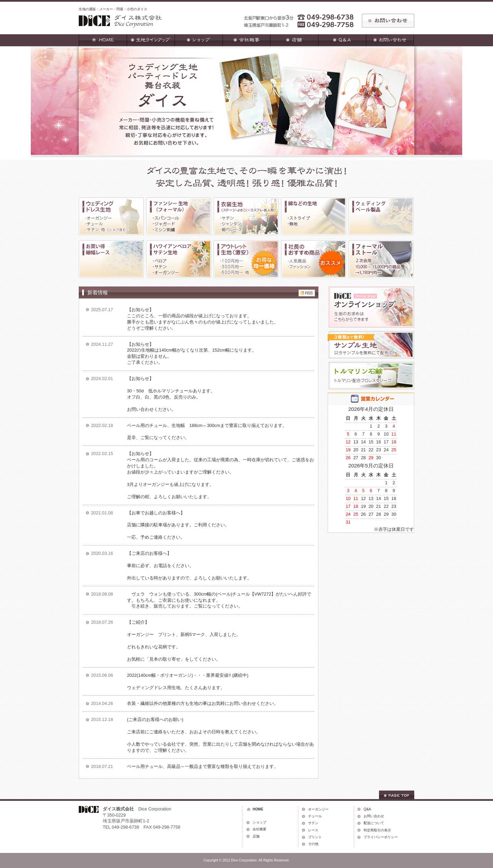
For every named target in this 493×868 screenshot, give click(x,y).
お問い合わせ (374, 816)
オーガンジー (318, 809)
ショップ (260, 822)
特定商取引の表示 (377, 830)
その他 (313, 844)
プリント (315, 837)
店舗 (256, 836)
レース (313, 830)
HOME (258, 809)
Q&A (367, 809)
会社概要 (260, 829)
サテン (313, 823)
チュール (315, 816)
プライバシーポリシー (381, 837)
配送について (374, 823)
